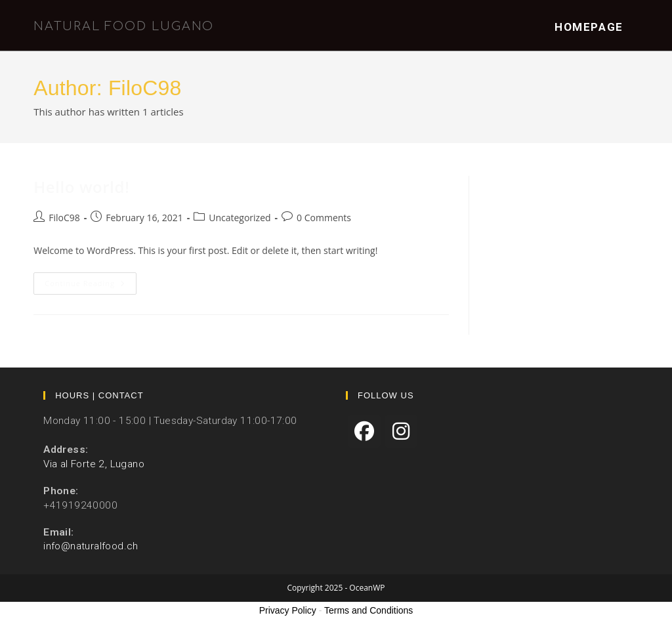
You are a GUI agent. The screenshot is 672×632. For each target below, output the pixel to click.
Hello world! (81, 187)
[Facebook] (364, 431)
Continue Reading (91, 286)
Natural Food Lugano (124, 26)
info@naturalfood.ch (91, 546)
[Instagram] (401, 431)
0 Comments (324, 218)
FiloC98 (64, 218)
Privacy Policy (288, 610)
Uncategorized (240, 218)
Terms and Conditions (368, 610)
